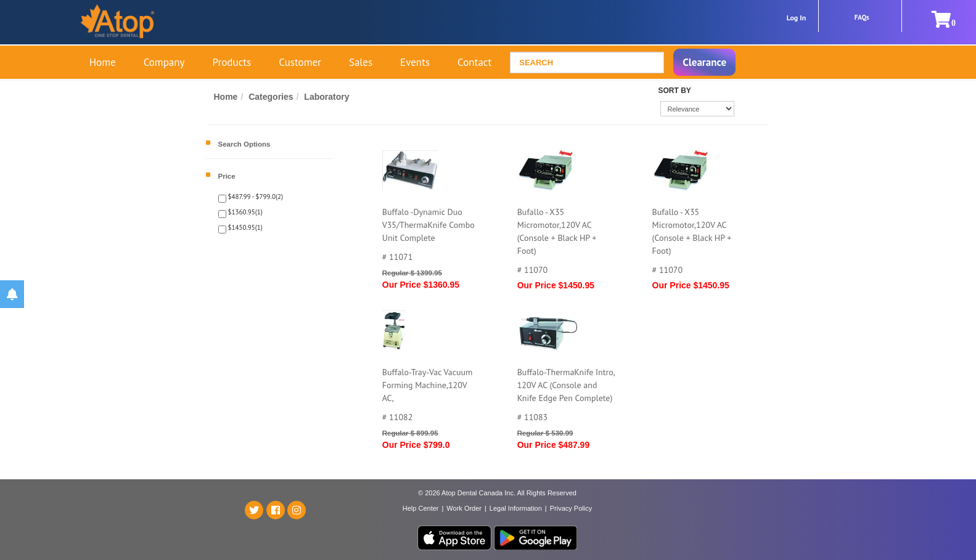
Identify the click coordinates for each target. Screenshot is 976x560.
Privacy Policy (571, 508)
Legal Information (516, 508)
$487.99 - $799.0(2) (255, 197)
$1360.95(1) (244, 212)
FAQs (862, 17)
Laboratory (326, 97)
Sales (361, 62)
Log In (797, 18)
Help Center (421, 508)
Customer (300, 62)
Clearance (704, 62)
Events (415, 62)
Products (232, 62)
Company (164, 62)
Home (103, 62)
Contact (474, 62)
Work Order (464, 508)
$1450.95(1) (244, 227)
